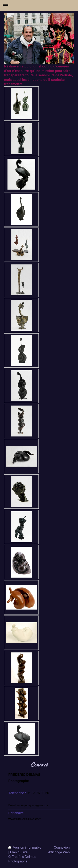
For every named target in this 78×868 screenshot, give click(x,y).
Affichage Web (59, 852)
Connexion (62, 847)
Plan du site (19, 852)
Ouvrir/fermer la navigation (39, 5)
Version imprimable (25, 847)
